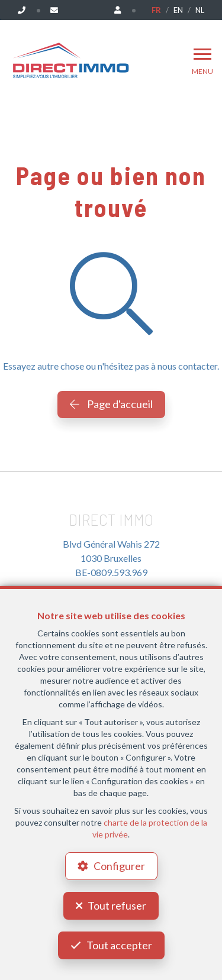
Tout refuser (117, 905)
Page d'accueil (111, 404)
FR (156, 10)
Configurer (119, 866)
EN (178, 10)
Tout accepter (119, 945)
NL (200, 10)
